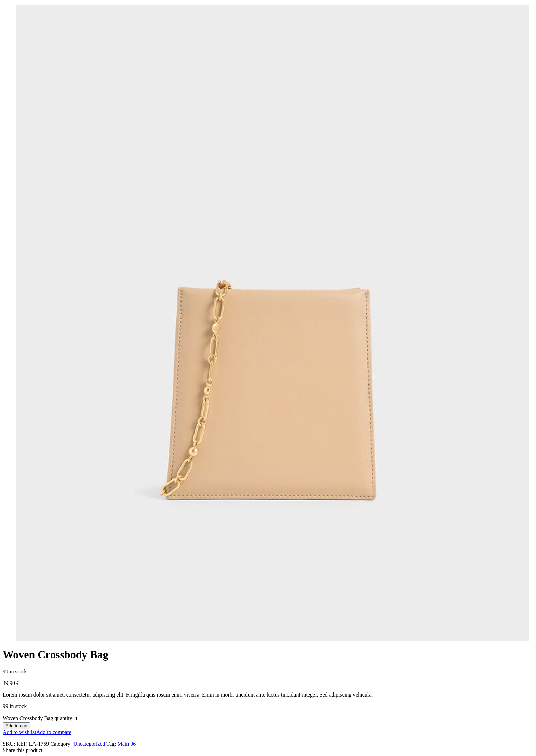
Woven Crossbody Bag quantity (38, 718)
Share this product (23, 750)
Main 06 (126, 744)
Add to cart (16, 726)
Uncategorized (89, 744)
